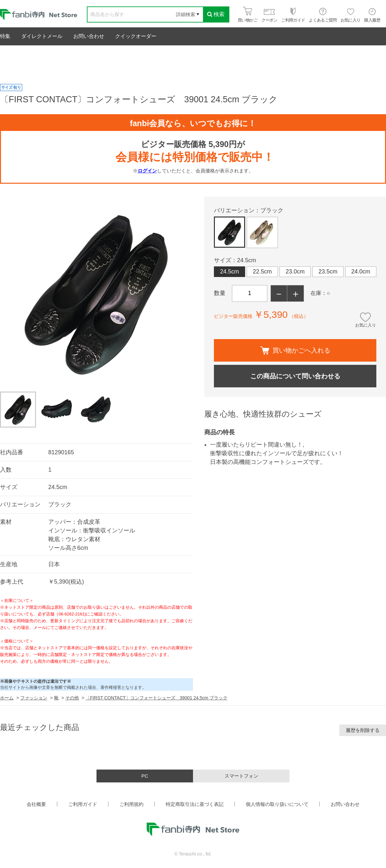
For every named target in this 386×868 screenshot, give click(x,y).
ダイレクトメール (42, 36)
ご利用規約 (131, 804)
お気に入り (366, 325)
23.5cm (328, 272)
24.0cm (361, 272)
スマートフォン (241, 776)
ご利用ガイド (83, 804)
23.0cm (295, 272)
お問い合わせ (89, 36)
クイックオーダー (136, 36)
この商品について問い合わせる (295, 376)
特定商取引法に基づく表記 (195, 804)
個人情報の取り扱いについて (277, 804)
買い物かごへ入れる (295, 351)
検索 (216, 14)
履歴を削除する (363, 730)
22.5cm (262, 272)
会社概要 (36, 804)
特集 (5, 36)
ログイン (147, 171)
